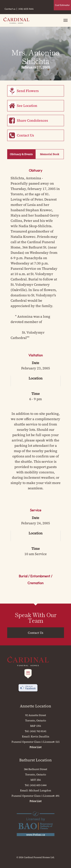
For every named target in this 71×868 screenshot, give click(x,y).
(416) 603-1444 (26, 9)
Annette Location (35, 706)
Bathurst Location (35, 760)
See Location (27, 106)
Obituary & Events (21, 154)
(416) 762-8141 (38, 731)
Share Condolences (32, 120)
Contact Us (25, 135)
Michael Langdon (40, 790)
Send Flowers (28, 91)
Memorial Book (50, 154)
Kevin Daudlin (40, 736)
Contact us (10, 9)
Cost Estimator (62, 5)
